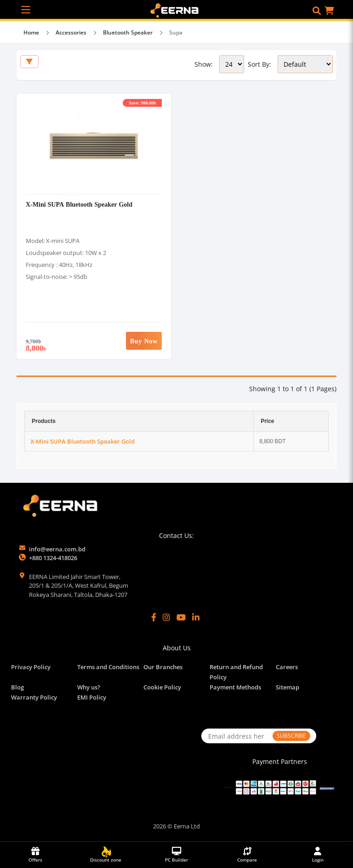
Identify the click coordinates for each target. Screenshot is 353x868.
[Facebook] (154, 617)
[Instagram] (166, 617)
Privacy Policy (31, 667)
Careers (287, 667)
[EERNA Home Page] (177, 10)
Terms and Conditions (108, 667)
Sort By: (259, 64)
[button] (317, 11)
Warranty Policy (34, 697)
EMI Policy (92, 697)
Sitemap (288, 687)
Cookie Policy (162, 687)
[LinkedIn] (196, 617)
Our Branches (163, 667)
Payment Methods (235, 687)
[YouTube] (181, 617)
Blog (17, 687)
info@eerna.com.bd (57, 549)
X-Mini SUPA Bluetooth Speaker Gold (79, 204)
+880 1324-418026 (53, 558)
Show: (204, 64)
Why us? (89, 687)
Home (31, 32)
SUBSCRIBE (291, 736)
